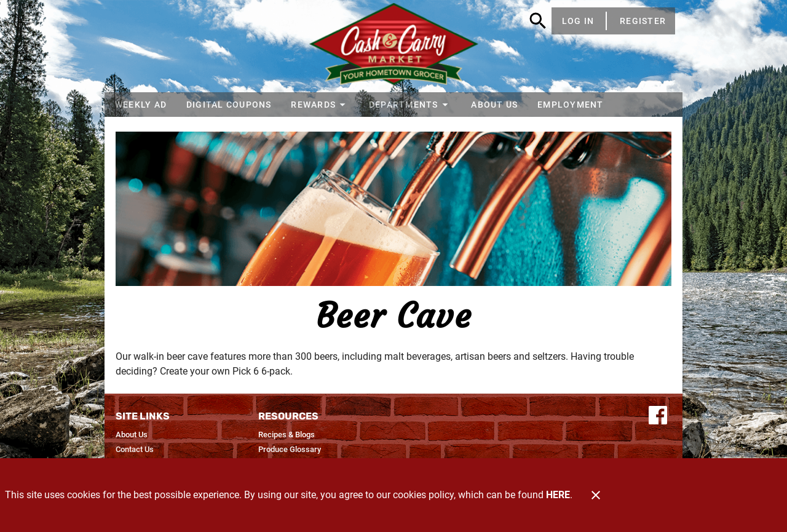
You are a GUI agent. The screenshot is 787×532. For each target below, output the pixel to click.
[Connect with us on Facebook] (658, 414)
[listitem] (132, 435)
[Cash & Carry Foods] (394, 46)
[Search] (538, 21)
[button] (320, 105)
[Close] (596, 495)
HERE (558, 495)
